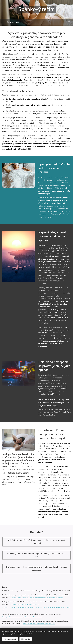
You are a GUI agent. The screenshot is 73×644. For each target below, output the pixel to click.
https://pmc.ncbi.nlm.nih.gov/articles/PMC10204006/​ (39, 624)
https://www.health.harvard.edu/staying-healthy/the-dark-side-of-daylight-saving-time (36, 598)
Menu (69, 22)
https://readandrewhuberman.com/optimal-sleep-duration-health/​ (23, 617)
